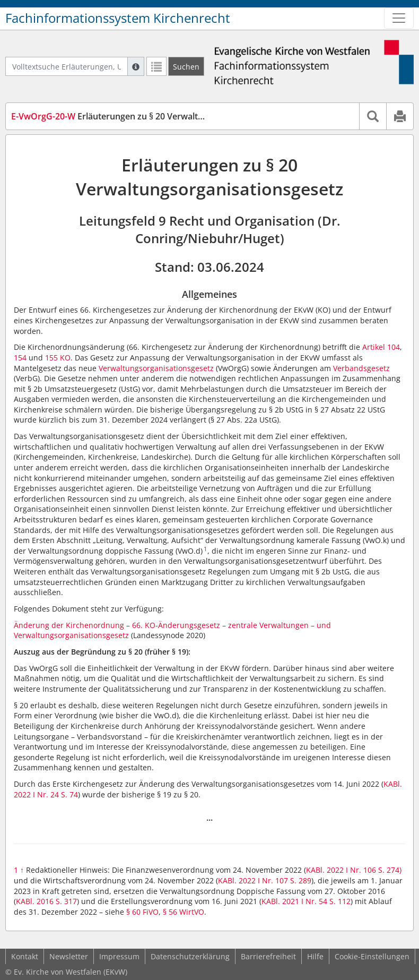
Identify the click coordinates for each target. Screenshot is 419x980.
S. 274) (390, 870)
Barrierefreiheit (268, 956)
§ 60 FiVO (142, 912)
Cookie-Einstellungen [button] (372, 956)
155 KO (58, 358)
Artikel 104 (381, 347)
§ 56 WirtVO (184, 912)
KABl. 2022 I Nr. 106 (341, 870)
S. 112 (340, 901)
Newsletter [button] (69, 956)
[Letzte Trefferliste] (156, 66)
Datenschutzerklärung (190, 956)
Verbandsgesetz (361, 368)
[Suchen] (186, 66)
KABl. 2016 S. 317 (46, 901)
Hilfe (315, 956)
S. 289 (301, 880)
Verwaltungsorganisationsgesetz (156, 368)
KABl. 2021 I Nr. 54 (294, 901)
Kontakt (25, 956)
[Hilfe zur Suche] (136, 66)
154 (20, 358)
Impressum (119, 956)
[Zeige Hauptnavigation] (399, 18)
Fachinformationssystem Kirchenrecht (118, 18)
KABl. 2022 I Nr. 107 (253, 880)
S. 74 (69, 794)
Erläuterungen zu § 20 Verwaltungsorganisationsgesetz (155, 116)
